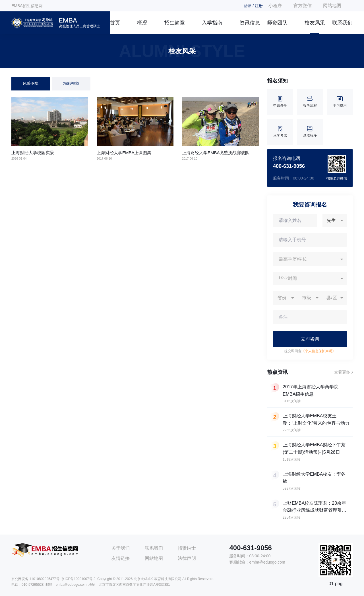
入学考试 (280, 132)
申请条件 (280, 102)
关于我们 (121, 548)
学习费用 (340, 102)
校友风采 (315, 23)
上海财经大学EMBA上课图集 (124, 153)
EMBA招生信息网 (27, 6)
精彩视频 (71, 83)
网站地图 (332, 6)
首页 (115, 23)
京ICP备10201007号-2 (78, 579)
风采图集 (31, 83)
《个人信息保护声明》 (318, 351)
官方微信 (303, 6)
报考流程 (310, 102)
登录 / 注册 (253, 6)
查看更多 (342, 372)
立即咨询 (310, 339)
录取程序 (310, 132)
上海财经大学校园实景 (33, 153)
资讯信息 (250, 23)
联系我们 (342, 23)
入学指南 (212, 23)
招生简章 (175, 23)
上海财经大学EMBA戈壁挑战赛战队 (216, 153)
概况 (142, 23)
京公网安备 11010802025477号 (35, 579)
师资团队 (277, 23)
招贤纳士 (187, 548)
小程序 (275, 6)
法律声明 (187, 558)
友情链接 (121, 558)
